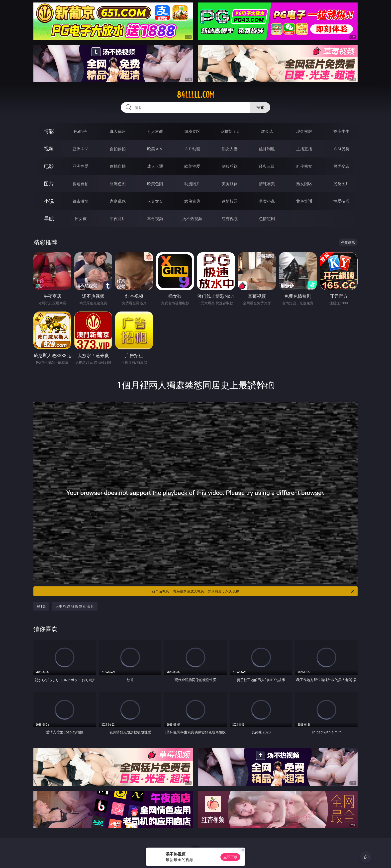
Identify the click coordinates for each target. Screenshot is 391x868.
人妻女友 (155, 201)
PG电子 (80, 131)
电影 (49, 166)
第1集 (41, 606)
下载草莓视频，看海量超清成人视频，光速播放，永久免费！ (252, 591)
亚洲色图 (118, 184)
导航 (49, 218)
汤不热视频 (192, 219)
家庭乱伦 (118, 201)
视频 (49, 149)
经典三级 (267, 166)
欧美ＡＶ (155, 149)
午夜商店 (118, 219)
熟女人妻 (230, 149)
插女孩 (81, 219)
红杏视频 (230, 219)
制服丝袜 (230, 166)
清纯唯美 (267, 184)
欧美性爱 (192, 166)
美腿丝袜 (230, 184)
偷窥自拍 (81, 184)
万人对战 (155, 131)
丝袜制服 (267, 149)
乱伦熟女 (304, 166)
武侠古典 (192, 201)
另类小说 (267, 201)
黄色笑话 (304, 201)
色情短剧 (267, 219)
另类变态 (341, 166)
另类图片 (341, 184)
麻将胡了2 (230, 131)
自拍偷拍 (118, 149)
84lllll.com (196, 95)
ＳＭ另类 (341, 149)
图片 (49, 184)
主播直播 (304, 149)
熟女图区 (304, 184)
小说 (49, 201)
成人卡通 (155, 166)
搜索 (260, 107)
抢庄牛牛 (341, 131)
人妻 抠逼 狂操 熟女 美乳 (75, 606)
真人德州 (118, 131)
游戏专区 (192, 131)
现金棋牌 (304, 131)
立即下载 (230, 857)
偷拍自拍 (118, 166)
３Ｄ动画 (192, 149)
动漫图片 (192, 184)
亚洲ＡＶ (81, 149)
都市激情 (81, 201)
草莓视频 (155, 219)
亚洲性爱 (81, 166)
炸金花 (267, 131)
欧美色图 (155, 184)
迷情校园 (230, 201)
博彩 (49, 131)
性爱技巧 (341, 201)
